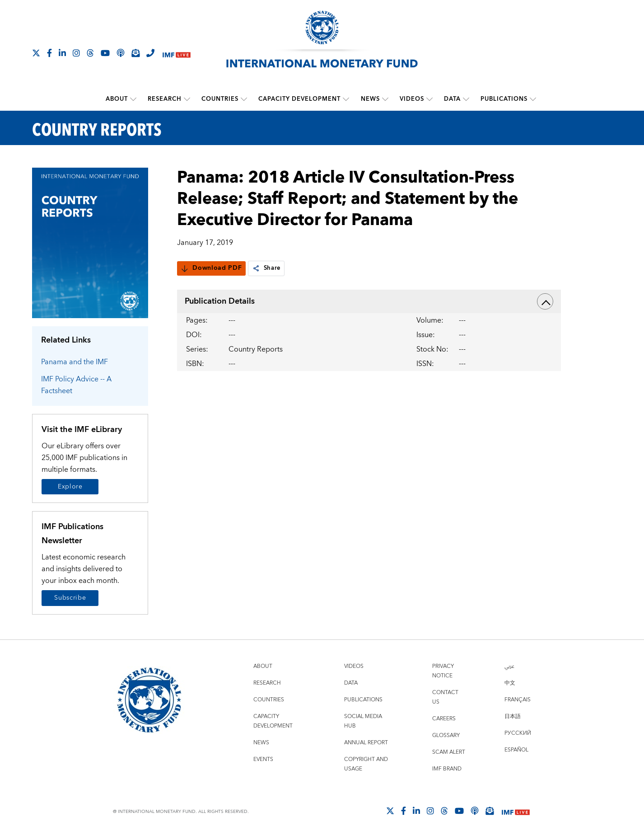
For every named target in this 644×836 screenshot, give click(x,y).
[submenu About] (133, 99)
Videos (411, 99)
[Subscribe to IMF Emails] (135, 53)
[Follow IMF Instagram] (76, 53)
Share (267, 268)
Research (165, 99)
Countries (220, 99)
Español (516, 749)
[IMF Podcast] (121, 53)
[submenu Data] (466, 99)
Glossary (446, 735)
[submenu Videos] (429, 99)
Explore (70, 486)
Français (518, 699)
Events (263, 759)
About (117, 99)
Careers (444, 718)
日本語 (513, 716)
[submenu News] (385, 99)
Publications (504, 99)
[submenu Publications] (532, 99)
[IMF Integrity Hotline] (150, 53)
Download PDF (211, 268)
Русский (518, 733)
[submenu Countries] (244, 99)
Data (452, 99)
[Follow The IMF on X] (36, 53)
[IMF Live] (177, 54)
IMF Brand (447, 768)
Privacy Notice (443, 671)
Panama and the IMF (75, 362)
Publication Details (369, 301)
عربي (509, 666)
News (370, 99)
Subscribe (70, 598)
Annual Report (366, 742)
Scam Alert (449, 752)
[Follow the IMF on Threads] (90, 53)
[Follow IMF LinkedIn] (62, 53)
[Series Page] (90, 242)
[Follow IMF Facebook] (49, 53)
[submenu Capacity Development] (346, 99)
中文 (510, 683)
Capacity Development (299, 99)
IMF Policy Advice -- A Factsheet (76, 385)
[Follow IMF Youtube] (105, 53)
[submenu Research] (187, 99)
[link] (256, 268)
